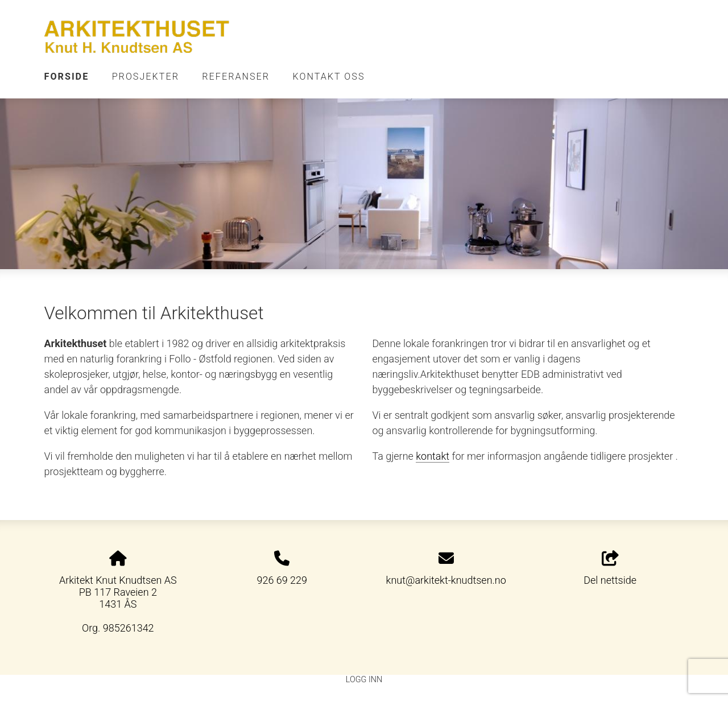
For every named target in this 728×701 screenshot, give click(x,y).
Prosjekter (146, 77)
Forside (67, 77)
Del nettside (610, 568)
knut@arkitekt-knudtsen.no (446, 580)
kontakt (433, 456)
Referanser (236, 77)
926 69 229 (282, 580)
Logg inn (364, 680)
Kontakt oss (329, 77)
